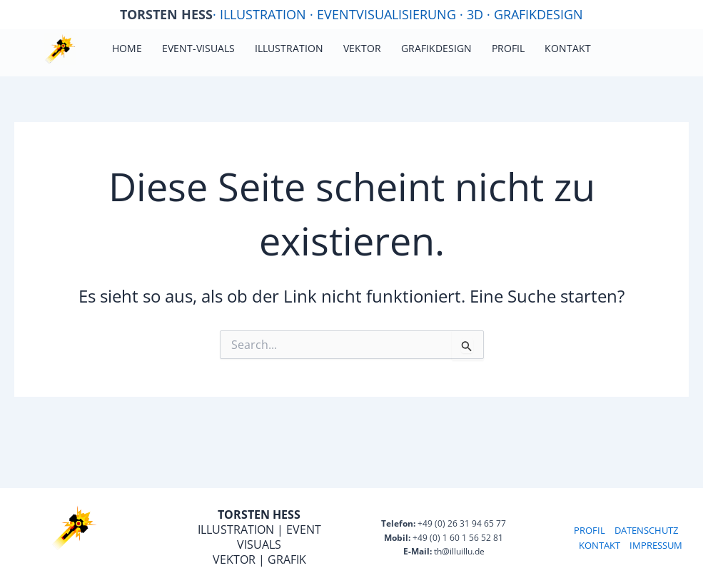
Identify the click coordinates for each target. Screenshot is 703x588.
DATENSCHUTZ (646, 530)
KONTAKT (600, 545)
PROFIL (590, 530)
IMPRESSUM (656, 545)
